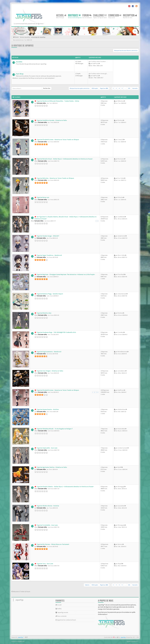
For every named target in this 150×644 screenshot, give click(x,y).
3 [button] (116, 88)
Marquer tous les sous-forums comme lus (126, 50)
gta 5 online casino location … (98, 61)
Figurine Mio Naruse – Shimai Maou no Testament (53, 544)
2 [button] (113, 88)
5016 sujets (95, 88)
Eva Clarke (121, 178)
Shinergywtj (121, 525)
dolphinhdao (122, 409)
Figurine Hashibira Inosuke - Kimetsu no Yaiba (52, 120)
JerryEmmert (122, 236)
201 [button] (129, 88)
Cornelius (121, 332)
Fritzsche (120, 197)
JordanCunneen (123, 448)
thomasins (121, 159)
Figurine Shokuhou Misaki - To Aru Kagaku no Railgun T (55, 429)
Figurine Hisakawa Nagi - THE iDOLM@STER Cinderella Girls (56, 332)
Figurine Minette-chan (44, 313)
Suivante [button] (135, 88)
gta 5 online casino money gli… (98, 74)
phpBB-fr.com (21, 641)
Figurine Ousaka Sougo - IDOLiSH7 (48, 236)
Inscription (130, 15)
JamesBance (122, 371)
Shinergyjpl (121, 487)
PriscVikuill (121, 274)
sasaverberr (121, 506)
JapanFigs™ (21, 637)
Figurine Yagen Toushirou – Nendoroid (49, 255)
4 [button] (119, 88)
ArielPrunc (95, 63)
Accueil (61, 15)
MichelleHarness (122, 352)
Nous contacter (61, 616)
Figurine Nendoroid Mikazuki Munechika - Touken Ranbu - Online (58, 101)
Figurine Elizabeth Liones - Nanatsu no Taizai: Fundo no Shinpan (58, 140)
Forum (87, 15)
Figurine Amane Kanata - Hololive (47, 409)
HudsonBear (121, 429)
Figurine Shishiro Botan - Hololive (48, 506)
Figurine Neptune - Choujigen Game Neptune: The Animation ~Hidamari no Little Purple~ (66, 274)
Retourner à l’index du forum (21, 592)
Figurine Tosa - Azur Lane (45, 564)
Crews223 (121, 140)
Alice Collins (121, 255)
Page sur (104, 88)
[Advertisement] (125, 72)
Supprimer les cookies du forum (66, 620)
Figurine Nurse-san (43, 197)
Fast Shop (20, 74)
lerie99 (120, 467)
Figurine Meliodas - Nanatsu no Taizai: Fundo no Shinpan (55, 178)
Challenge (100, 15)
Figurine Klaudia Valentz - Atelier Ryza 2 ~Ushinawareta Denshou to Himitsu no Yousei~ (65, 487)
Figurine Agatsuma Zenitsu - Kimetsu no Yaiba (52, 467)
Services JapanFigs (25, 37)
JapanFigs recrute (62, 612)
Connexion (115, 15)
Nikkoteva (121, 101)
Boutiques (74, 15)
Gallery (59, 609)
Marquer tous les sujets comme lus (80, 88)
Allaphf (120, 564)
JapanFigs (19, 600)
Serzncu (120, 544)
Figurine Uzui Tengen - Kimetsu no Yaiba (50, 371)
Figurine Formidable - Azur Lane (47, 525)
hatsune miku (41, 103)
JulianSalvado (122, 294)
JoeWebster (121, 217)
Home (17, 37)
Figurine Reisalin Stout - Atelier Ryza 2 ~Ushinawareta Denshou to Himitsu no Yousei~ (65, 159)
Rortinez (120, 120)
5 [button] (122, 88)
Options (87, 585)
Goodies (19, 62)
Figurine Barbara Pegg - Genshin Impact (50, 294)
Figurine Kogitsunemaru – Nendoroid (49, 352)
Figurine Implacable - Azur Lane (47, 448)
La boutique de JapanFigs (38, 37)
